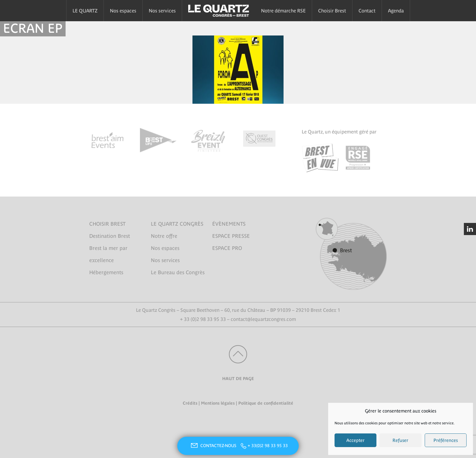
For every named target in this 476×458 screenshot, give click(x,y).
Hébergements (106, 272)
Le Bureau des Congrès (178, 272)
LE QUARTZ (85, 11)
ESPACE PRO (227, 248)
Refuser (400, 440)
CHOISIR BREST (107, 224)
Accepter (355, 440)
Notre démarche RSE (283, 11)
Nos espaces (123, 11)
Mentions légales (218, 403)
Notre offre (164, 236)
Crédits (190, 403)
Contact (367, 11)
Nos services (162, 11)
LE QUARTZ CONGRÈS (177, 224)
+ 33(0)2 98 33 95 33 (268, 446)
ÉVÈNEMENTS (229, 224)
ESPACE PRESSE (231, 236)
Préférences (446, 440)
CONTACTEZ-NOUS (213, 446)
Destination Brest (110, 236)
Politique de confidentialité (266, 403)
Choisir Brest (332, 11)
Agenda (396, 11)
